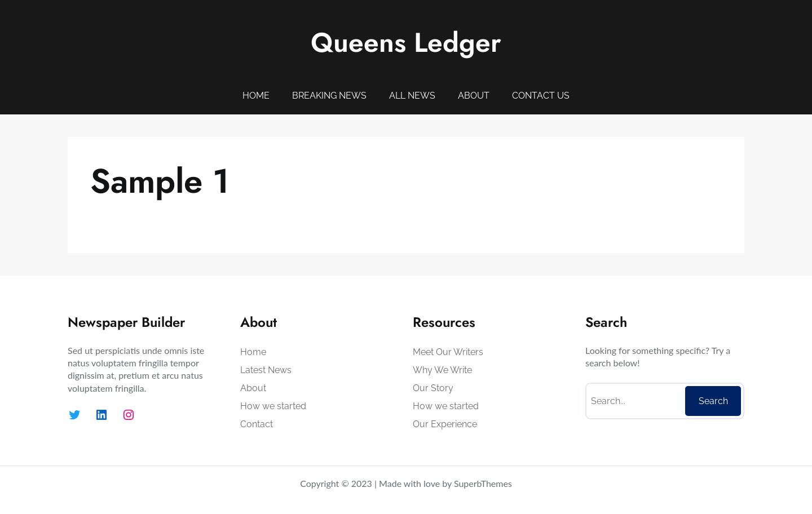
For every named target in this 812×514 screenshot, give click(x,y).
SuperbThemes (483, 483)
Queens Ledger (406, 43)
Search (713, 401)
